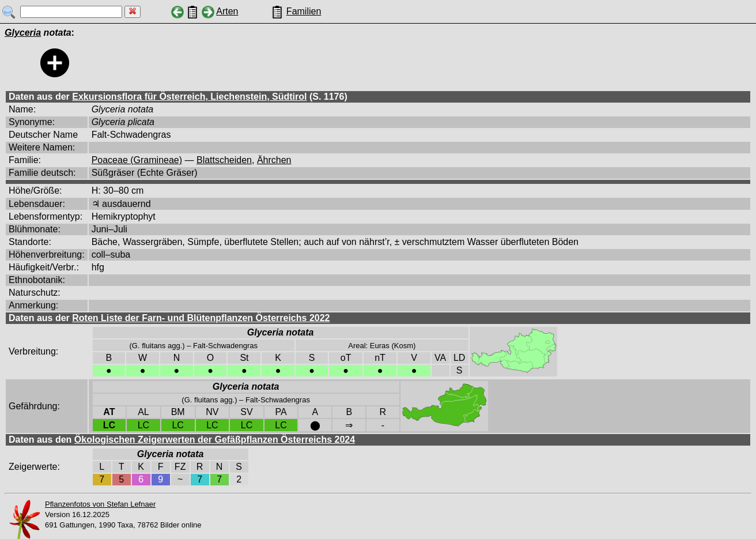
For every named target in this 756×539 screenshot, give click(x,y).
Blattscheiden (224, 160)
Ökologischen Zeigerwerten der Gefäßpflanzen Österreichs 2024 (215, 440)
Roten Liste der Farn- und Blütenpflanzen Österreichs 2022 (201, 318)
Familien (304, 11)
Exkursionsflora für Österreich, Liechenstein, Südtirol (189, 97)
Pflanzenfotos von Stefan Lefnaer (100, 504)
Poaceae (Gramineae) (137, 160)
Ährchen (274, 160)
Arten (227, 11)
